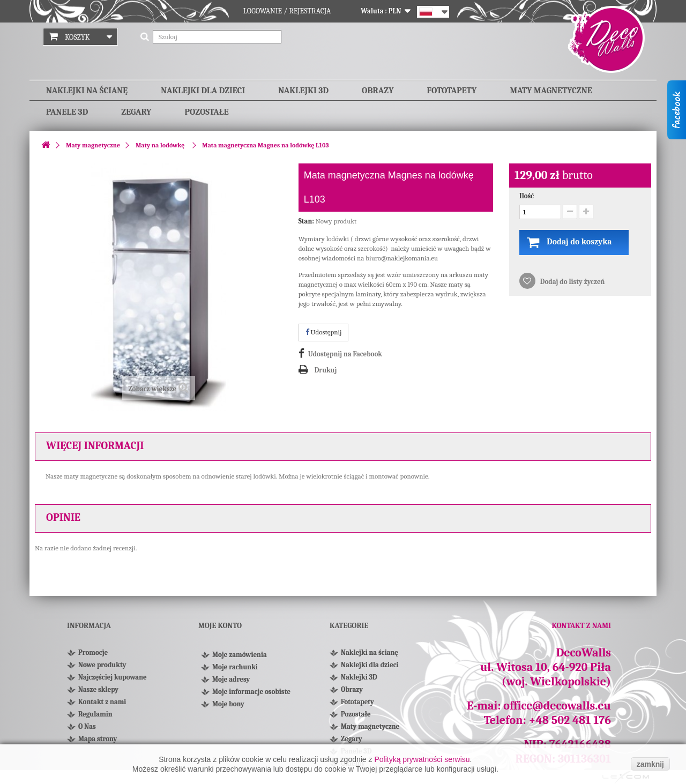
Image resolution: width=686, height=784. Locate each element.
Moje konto (220, 626)
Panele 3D (67, 112)
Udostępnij (324, 332)
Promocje (93, 652)
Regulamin (95, 714)
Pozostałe (206, 112)
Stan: (306, 221)
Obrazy (378, 91)
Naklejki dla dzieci (203, 91)
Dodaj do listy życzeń (572, 282)
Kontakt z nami (102, 702)
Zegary (136, 112)
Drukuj (326, 370)
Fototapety (452, 91)
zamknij (650, 764)
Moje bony (228, 707)
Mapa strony (98, 739)
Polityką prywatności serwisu (422, 759)
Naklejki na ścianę (87, 91)
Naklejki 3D (303, 91)
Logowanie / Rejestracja (287, 11)
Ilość (527, 196)
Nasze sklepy (98, 689)
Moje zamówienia (240, 658)
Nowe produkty (102, 665)
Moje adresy (231, 682)
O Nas (87, 726)
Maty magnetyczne (551, 91)
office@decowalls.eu (557, 706)
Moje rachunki (235, 670)
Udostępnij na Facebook (345, 354)
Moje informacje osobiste (251, 695)
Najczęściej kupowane (113, 677)
